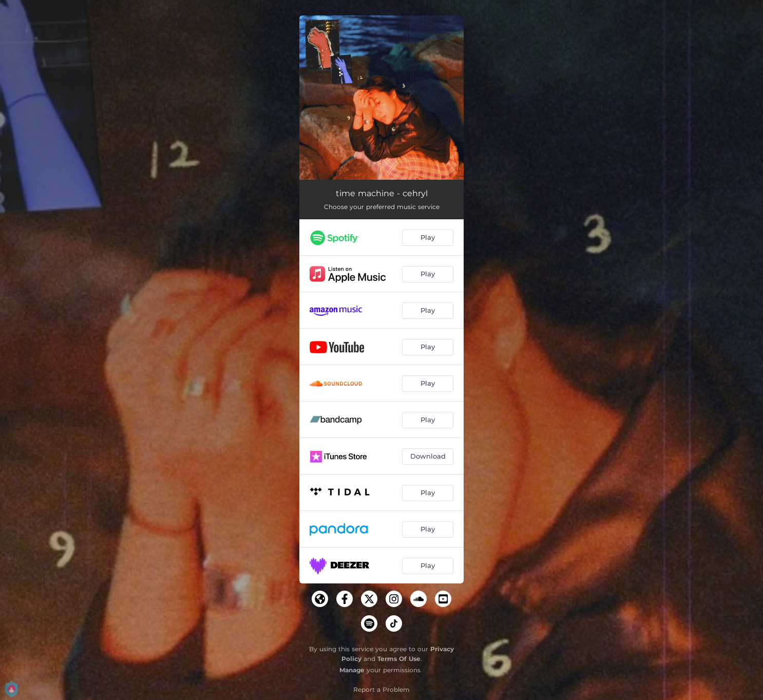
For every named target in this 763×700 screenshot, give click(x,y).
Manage (352, 670)
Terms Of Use (399, 659)
